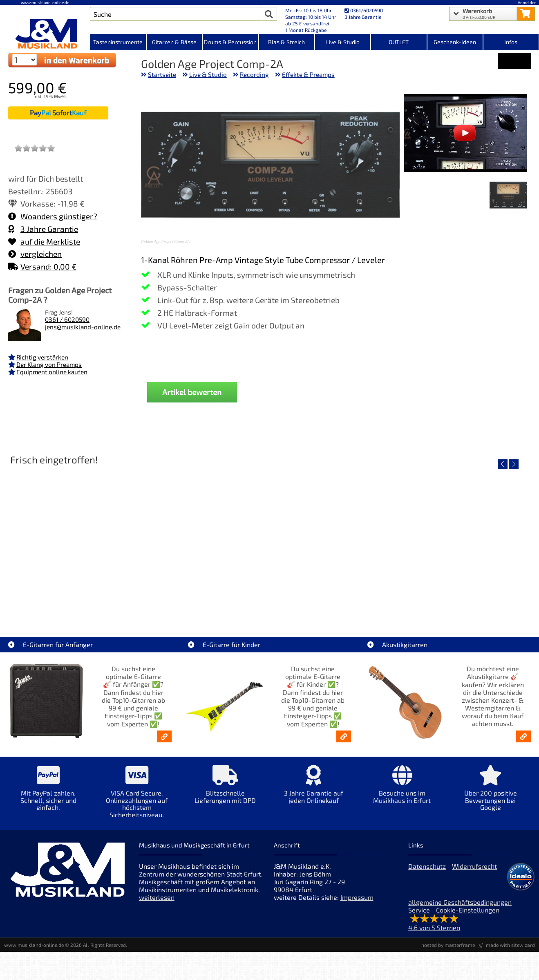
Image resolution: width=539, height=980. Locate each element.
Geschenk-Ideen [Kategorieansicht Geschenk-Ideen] (455, 42)
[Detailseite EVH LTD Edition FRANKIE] (70, 539)
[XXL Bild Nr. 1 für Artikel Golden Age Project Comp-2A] (508, 196)
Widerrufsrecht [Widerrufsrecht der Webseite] (474, 866)
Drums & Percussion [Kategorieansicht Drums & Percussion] (230, 42)
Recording (254, 74)
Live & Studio (208, 74)
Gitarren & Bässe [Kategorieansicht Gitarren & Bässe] (174, 42)
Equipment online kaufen (52, 372)
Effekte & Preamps (308, 74)
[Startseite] (45, 34)
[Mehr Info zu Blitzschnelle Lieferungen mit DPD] (225, 790)
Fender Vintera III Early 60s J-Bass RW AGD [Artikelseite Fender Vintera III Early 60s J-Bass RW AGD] (335, 598)
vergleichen (35, 254)
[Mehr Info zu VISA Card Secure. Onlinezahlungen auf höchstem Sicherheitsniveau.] (136, 797)
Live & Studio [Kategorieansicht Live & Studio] (343, 42)
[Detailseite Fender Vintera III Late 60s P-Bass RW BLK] (467, 539)
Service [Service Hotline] (419, 910)
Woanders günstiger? (53, 216)
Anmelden (527, 2)
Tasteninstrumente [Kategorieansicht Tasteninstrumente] (118, 42)
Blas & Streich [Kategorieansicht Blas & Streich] (286, 42)
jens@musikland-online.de (83, 327)
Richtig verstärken (42, 357)
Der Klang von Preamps (49, 364)
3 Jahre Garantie (43, 229)
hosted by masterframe (448, 945)
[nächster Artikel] (514, 464)
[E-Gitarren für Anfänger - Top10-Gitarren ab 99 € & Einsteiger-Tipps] (164, 736)
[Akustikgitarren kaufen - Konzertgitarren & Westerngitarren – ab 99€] (523, 736)
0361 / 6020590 (67, 319)
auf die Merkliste (44, 242)
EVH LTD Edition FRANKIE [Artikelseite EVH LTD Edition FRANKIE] (70, 598)
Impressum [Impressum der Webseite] (357, 897)
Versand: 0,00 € (42, 266)
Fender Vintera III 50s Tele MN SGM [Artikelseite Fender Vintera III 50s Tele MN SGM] (203, 598)
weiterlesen (157, 897)
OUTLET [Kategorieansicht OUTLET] (399, 42)
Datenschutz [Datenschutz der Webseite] (427, 866)
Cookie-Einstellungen (468, 910)
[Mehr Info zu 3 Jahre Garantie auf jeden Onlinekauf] (313, 790)
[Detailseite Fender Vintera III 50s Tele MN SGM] (203, 539)
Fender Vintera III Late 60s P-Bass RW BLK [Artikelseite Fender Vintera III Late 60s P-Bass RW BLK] (467, 598)
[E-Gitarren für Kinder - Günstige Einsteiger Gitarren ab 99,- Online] (344, 736)
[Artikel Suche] (176, 14)
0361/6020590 (364, 10)
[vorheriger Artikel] (503, 464)
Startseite (162, 74)
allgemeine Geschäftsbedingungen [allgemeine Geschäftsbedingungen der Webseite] (460, 902)
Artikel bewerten (192, 392)
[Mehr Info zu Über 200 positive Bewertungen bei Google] (490, 794)
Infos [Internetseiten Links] (511, 42)
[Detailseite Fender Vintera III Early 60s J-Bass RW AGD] (335, 539)
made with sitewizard (510, 945)
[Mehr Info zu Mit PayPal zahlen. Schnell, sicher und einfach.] (48, 794)
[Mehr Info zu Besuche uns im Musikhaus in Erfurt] (402, 790)
